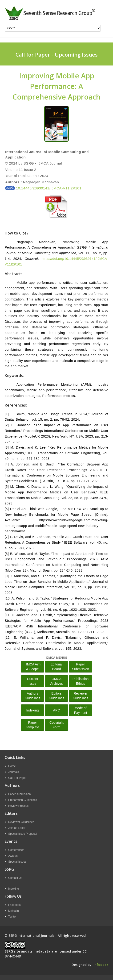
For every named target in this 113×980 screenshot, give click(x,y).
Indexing (33, 710)
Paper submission (19, 794)
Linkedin (14, 911)
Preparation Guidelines (23, 800)
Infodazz (101, 965)
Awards (13, 856)
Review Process (18, 806)
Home (12, 766)
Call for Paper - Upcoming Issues (57, 54)
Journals (14, 772)
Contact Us (15, 878)
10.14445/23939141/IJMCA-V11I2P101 (43, 188)
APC (57, 710)
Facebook (14, 905)
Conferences (16, 850)
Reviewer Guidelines (21, 822)
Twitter (12, 917)
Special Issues (17, 862)
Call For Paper (17, 778)
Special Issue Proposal (23, 834)
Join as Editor (17, 828)
